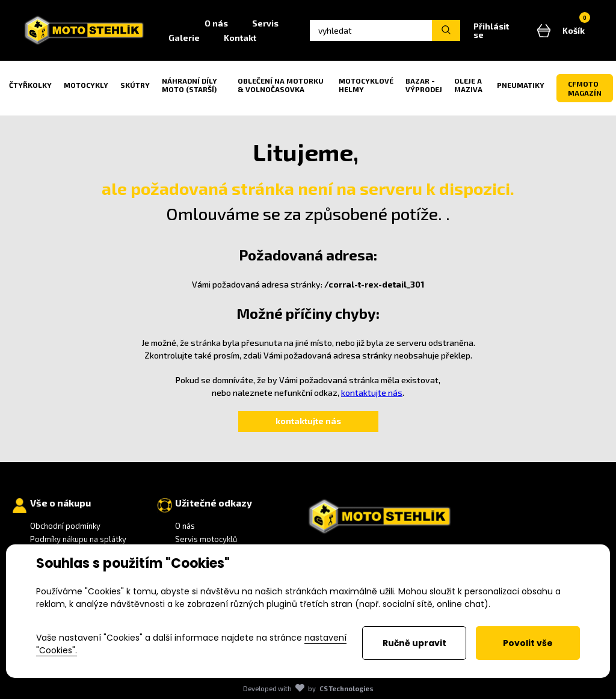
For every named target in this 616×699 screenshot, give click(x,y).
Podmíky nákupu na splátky (78, 539)
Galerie (184, 38)
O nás (216, 23)
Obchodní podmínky (65, 526)
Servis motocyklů (206, 539)
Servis (265, 23)
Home (174, 23)
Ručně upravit (414, 643)
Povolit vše (528, 643)
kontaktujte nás (372, 393)
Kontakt (240, 38)
